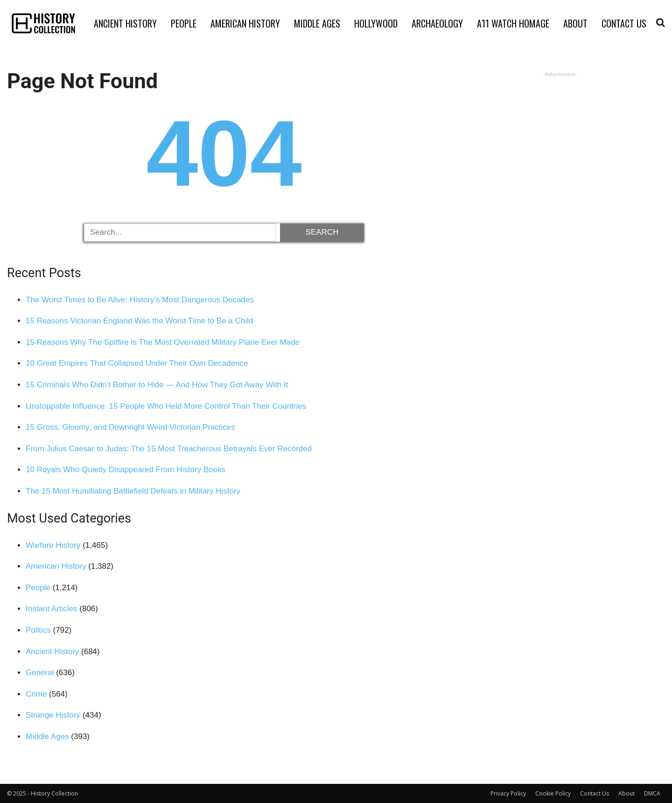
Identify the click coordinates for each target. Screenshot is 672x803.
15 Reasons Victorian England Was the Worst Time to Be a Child (139, 321)
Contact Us (624, 23)
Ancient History (125, 23)
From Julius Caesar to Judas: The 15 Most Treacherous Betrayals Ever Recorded (169, 449)
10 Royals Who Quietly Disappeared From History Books (126, 470)
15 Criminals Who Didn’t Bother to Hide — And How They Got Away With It (157, 385)
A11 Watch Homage (513, 23)
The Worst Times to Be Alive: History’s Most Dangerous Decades (140, 300)
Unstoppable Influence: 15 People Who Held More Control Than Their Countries (166, 406)
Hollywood (376, 23)
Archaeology (437, 23)
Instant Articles (52, 609)
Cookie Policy (553, 793)
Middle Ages (317, 23)
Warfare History (53, 545)
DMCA (652, 793)
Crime (36, 694)
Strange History (53, 715)
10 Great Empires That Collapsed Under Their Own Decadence (137, 363)
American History (245, 23)
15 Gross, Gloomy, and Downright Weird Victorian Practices (130, 427)
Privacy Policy (508, 793)
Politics (38, 630)
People (184, 23)
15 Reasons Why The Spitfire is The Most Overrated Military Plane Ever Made (163, 342)
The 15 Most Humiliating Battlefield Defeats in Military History (133, 491)
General (40, 673)
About (575, 23)
